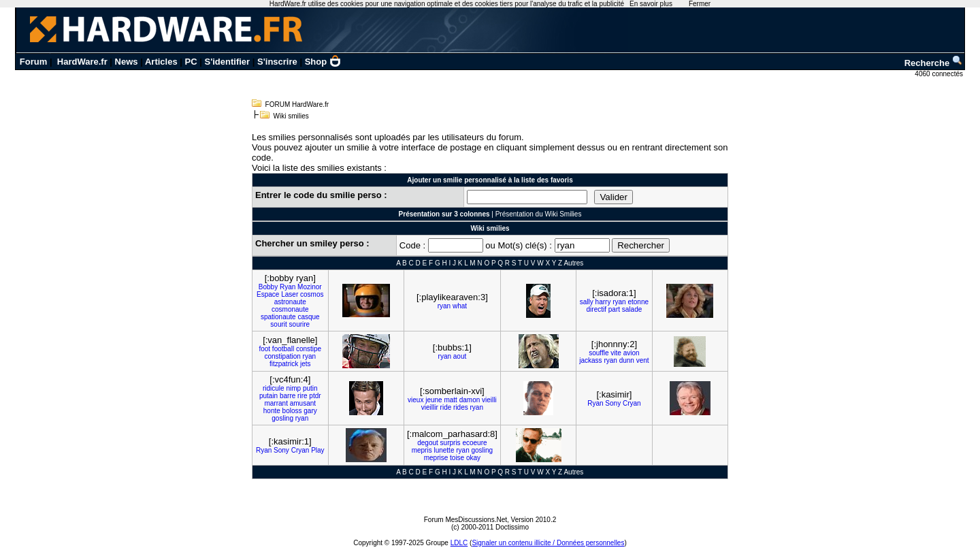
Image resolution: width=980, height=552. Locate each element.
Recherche (934, 63)
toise (457, 458)
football (283, 349)
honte (272, 411)
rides (461, 407)
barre (288, 396)
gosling (282, 418)
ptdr (315, 396)
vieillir (430, 407)
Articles (161, 62)
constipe (309, 349)
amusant (303, 403)
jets (306, 364)
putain (268, 396)
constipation (282, 356)
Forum (33, 62)
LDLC (459, 543)
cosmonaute (290, 309)
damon (470, 400)
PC (191, 62)
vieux (415, 400)
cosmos (312, 294)
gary (310, 411)
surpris (451, 443)
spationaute (278, 317)
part (614, 309)
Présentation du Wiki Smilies (539, 214)
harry (603, 302)
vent (643, 360)
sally (587, 302)
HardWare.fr (82, 62)
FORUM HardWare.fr (297, 104)
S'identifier (227, 62)
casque (308, 317)
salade (632, 309)
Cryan (632, 403)
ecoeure (474, 443)
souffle (599, 353)
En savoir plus (651, 4)
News (127, 62)
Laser (290, 294)
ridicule (274, 388)
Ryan (288, 287)
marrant (276, 403)
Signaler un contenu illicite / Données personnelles (548, 543)
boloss (292, 411)
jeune (434, 400)
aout (460, 356)
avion (632, 353)
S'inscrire (277, 62)
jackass (590, 360)
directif (597, 309)
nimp (293, 388)
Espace (268, 294)
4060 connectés (940, 74)
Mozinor (310, 287)
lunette (444, 450)
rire (302, 396)
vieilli (489, 400)
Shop (323, 62)
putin (310, 388)
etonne (638, 302)
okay (473, 458)
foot (264, 349)
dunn (627, 360)
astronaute (290, 302)
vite (616, 353)
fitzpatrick (284, 364)
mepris (422, 450)
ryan (444, 306)
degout (428, 443)
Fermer (700, 4)
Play (317, 450)
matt (450, 400)
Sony (613, 403)
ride (446, 407)
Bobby (268, 287)
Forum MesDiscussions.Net (465, 520)
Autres (573, 263)
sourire (300, 324)
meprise (436, 458)
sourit (278, 324)
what (460, 306)
